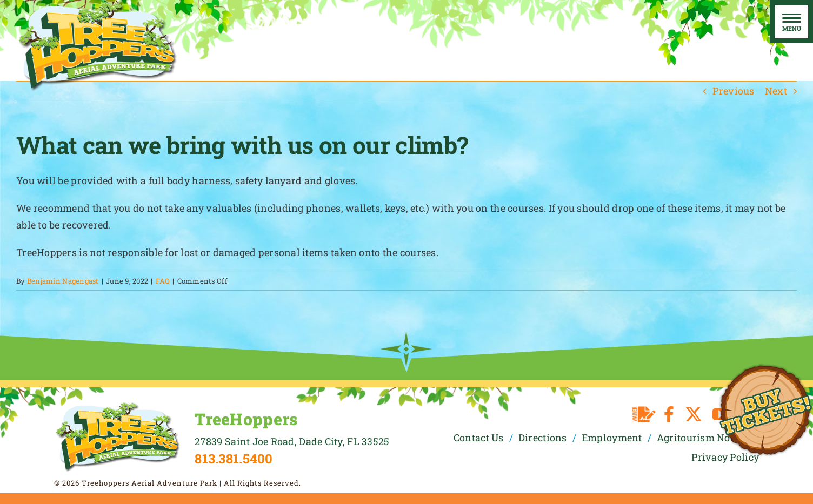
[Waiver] (644, 414)
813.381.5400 (234, 459)
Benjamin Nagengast (63, 281)
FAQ (163, 281)
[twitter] (694, 414)
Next (776, 91)
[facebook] (669, 414)
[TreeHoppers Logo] (118, 406)
